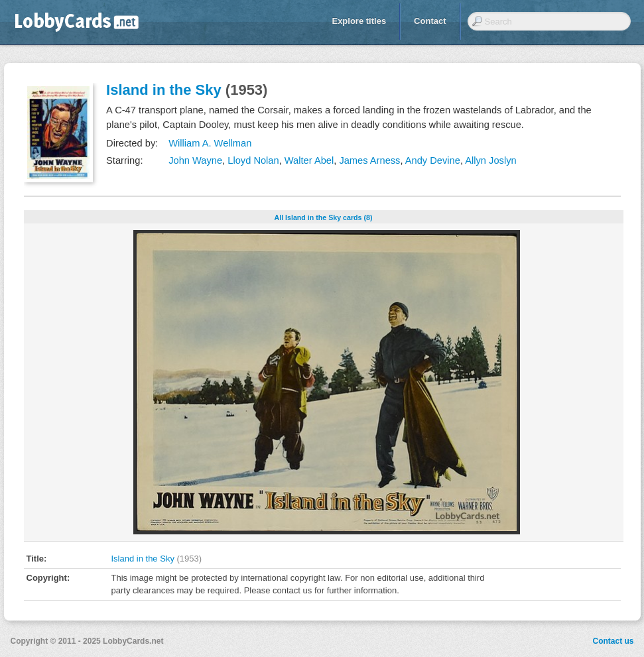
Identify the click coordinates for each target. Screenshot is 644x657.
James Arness (369, 160)
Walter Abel (309, 160)
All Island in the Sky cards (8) (323, 217)
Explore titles (359, 21)
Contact (430, 21)
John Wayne (195, 160)
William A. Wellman (210, 143)
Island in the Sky (164, 90)
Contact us (613, 641)
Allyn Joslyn (490, 160)
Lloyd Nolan (253, 160)
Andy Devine (433, 160)
